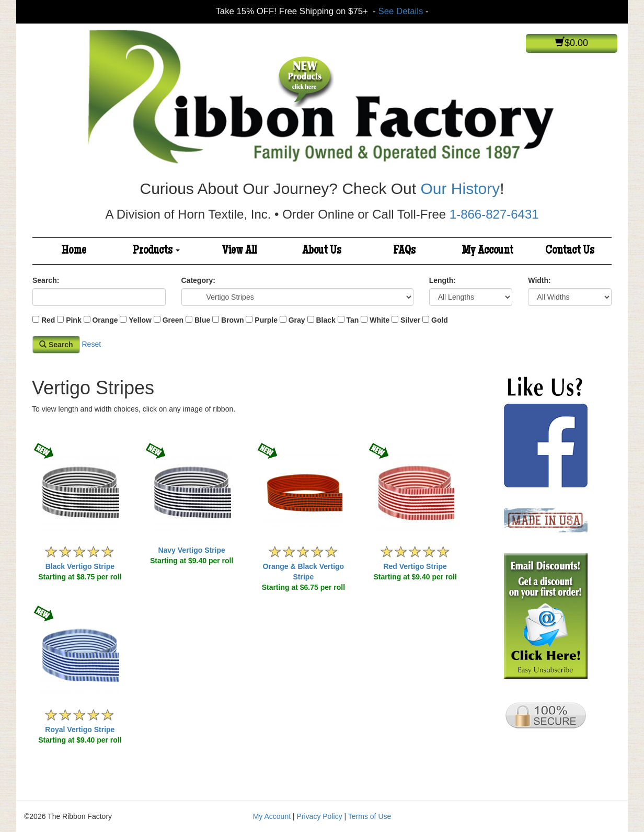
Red (48, 320)
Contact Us (570, 251)
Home (74, 251)
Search (56, 345)
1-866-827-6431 (494, 214)
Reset (91, 344)
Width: (539, 280)
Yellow (140, 320)
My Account (487, 251)
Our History (460, 189)
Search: (46, 280)
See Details (401, 11)
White (379, 320)
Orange (105, 320)
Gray (297, 320)
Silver (410, 320)
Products (156, 251)
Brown (233, 320)
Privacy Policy (320, 816)
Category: (198, 280)
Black (325, 320)
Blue (202, 320)
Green (173, 320)
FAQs (404, 251)
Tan (353, 320)
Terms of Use (370, 816)
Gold (440, 320)
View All (239, 251)
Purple (266, 320)
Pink (74, 320)
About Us (322, 251)
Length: (442, 280)
